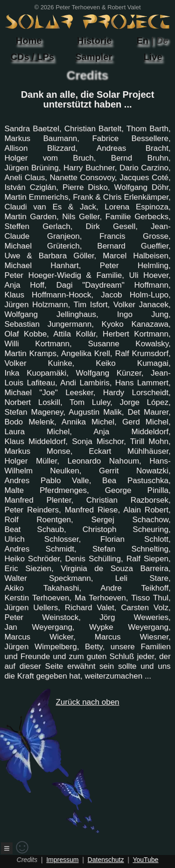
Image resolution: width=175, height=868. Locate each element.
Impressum (62, 860)
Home (29, 40)
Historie (94, 40)
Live (153, 57)
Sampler (94, 57)
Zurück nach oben (71, 766)
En (143, 40)
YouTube (145, 860)
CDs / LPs (32, 57)
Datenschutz (106, 860)
